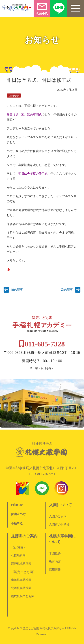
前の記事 (17, 290)
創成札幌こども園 (23, 596)
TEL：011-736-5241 (42, 474)
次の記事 (67, 290)
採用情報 (55, 570)
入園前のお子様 (59, 525)
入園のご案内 (58, 516)
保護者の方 (18, 514)
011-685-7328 (45, 344)
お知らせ (14, 96)
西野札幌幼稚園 (21, 564)
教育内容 (55, 561)
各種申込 (17, 523)
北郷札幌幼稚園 (21, 588)
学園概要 (55, 553)
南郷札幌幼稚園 (21, 580)
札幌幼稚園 (18, 556)
